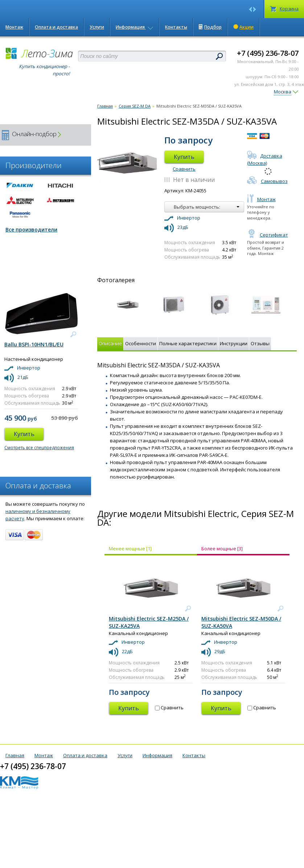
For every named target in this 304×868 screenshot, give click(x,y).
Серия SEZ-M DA (135, 106)
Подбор (210, 27)
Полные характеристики (188, 343)
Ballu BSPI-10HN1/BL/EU (34, 344)
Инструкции (234, 343)
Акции (243, 27)
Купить (184, 157)
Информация (135, 27)
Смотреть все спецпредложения (39, 448)
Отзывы (260, 343)
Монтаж (14, 27)
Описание (110, 343)
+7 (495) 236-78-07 (268, 53)
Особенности (141, 343)
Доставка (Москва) (265, 159)
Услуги (97, 27)
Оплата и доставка (56, 27)
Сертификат (268, 235)
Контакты (176, 27)
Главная (105, 106)
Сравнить (184, 169)
